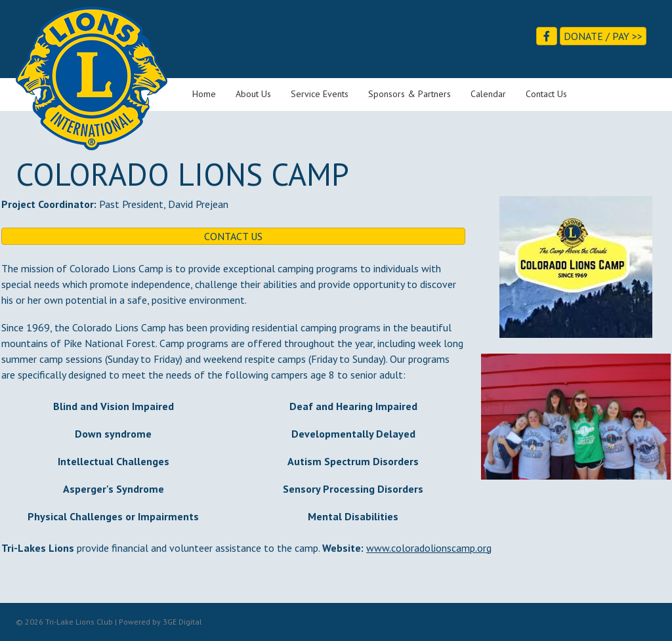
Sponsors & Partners (409, 94)
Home (204, 94)
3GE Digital (182, 622)
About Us (253, 94)
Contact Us (546, 94)
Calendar (488, 94)
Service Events (320, 94)
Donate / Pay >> (603, 36)
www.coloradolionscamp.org (429, 548)
